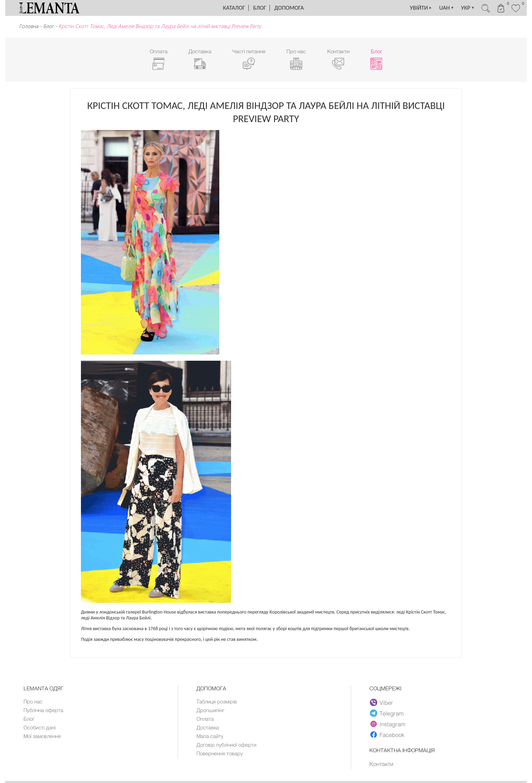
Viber (381, 702)
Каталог (234, 8)
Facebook (387, 735)
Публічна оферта (43, 710)
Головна (29, 26)
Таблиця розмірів (217, 701)
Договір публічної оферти (226, 745)
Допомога (289, 8)
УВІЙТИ (420, 8)
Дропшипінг (210, 710)
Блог (260, 8)
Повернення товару (220, 753)
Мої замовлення (42, 736)
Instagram (388, 724)
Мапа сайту (210, 736)
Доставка (208, 727)
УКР (467, 8)
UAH (446, 8)
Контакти (381, 764)
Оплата (205, 719)
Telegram (387, 713)
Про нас (33, 701)
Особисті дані (40, 727)
